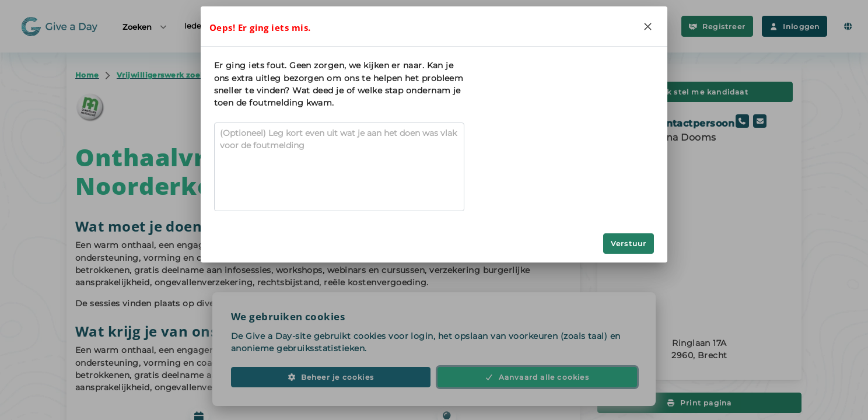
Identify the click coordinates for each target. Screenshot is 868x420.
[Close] (647, 26)
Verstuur (629, 244)
